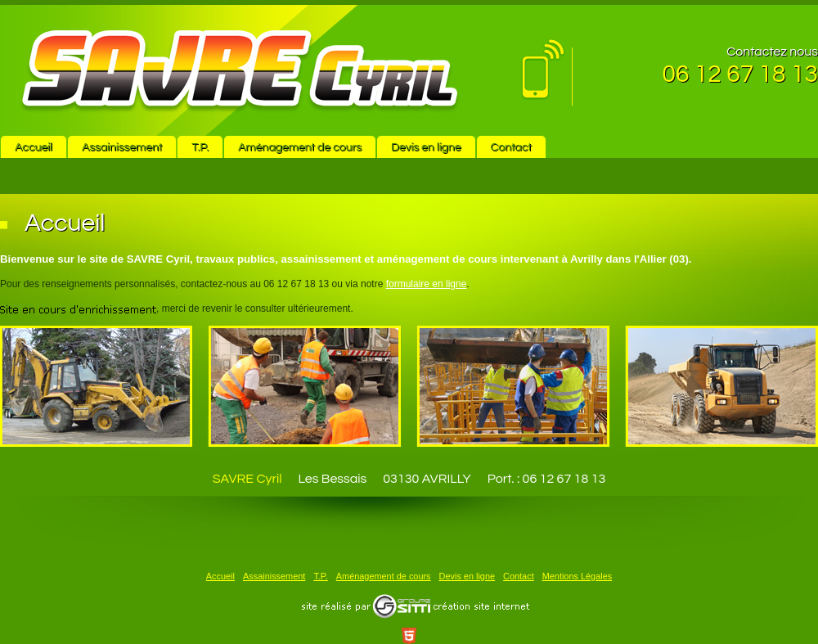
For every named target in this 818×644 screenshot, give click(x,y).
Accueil (34, 147)
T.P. (200, 147)
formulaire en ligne (427, 284)
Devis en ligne (426, 147)
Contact (511, 147)
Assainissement (122, 147)
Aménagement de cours (300, 147)
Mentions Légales (578, 576)
